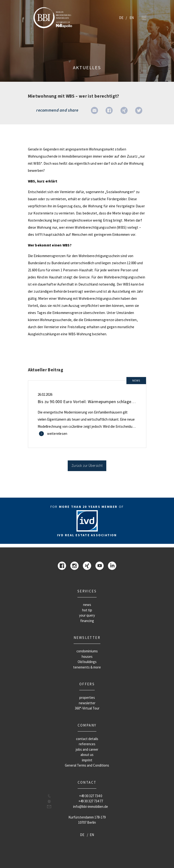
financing (87, 621)
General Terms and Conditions (87, 765)
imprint (87, 760)
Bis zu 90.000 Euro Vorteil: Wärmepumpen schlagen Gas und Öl (96, 402)
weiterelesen (57, 434)
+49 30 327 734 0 (91, 796)
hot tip (87, 610)
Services (87, 591)
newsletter (87, 638)
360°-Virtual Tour (87, 708)
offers (87, 684)
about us (87, 755)
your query (87, 615)
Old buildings (87, 662)
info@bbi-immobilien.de (91, 807)
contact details (87, 739)
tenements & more (87, 667)
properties (87, 698)
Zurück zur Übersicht (87, 466)
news (87, 605)
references (87, 744)
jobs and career (87, 749)
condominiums (87, 651)
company (87, 725)
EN (132, 18)
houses (87, 657)
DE (121, 18)
